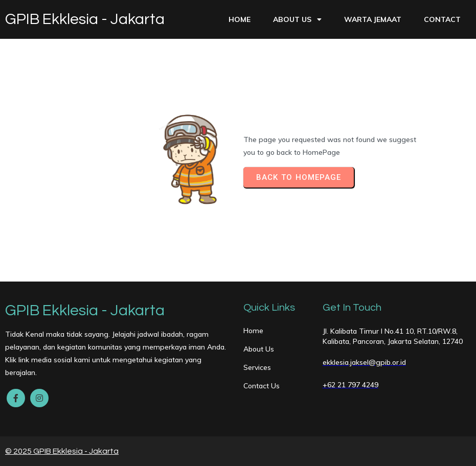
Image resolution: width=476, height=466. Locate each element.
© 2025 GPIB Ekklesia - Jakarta (62, 451)
